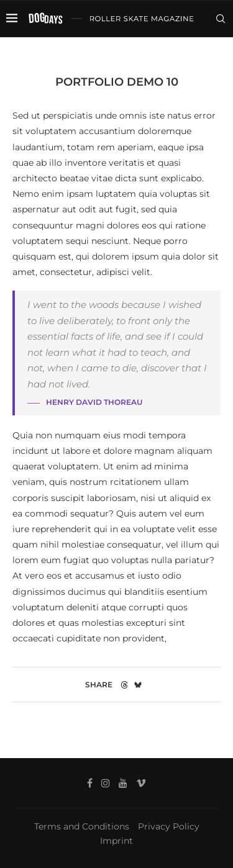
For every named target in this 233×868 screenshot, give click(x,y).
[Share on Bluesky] (138, 685)
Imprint (116, 841)
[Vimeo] (201, 53)
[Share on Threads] (124, 685)
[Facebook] (160, 53)
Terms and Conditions (82, 826)
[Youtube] (186, 53)
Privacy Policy (169, 826)
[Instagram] (173, 53)
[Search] (221, 19)
